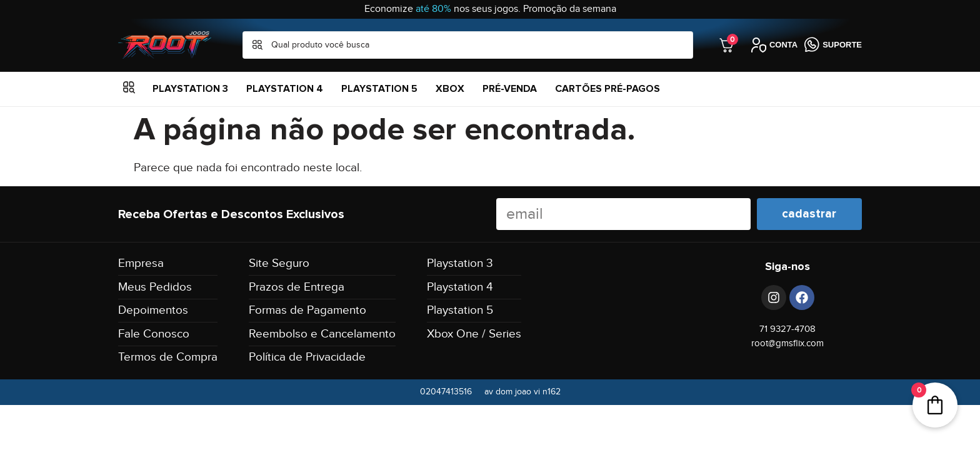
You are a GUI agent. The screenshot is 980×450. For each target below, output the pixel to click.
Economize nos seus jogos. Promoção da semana (490, 9)
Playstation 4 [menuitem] (285, 89)
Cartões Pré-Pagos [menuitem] (607, 89)
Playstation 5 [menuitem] (379, 89)
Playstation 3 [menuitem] (190, 89)
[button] (129, 89)
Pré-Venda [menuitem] (510, 89)
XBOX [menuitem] (450, 89)
